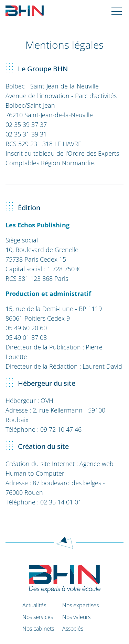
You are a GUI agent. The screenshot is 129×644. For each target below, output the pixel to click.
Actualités (34, 605)
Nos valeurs (76, 617)
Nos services (38, 617)
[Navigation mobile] (117, 11)
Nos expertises (80, 605)
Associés (73, 629)
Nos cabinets (38, 629)
